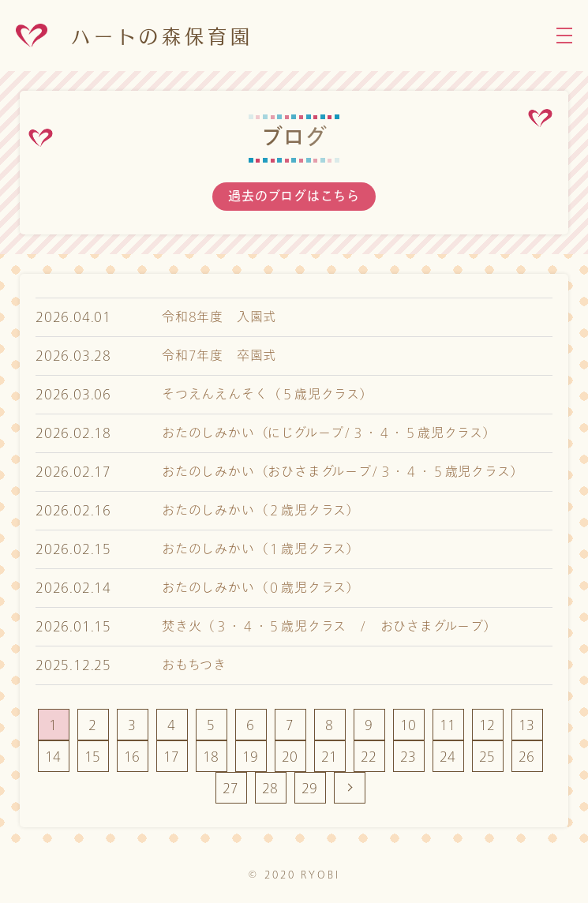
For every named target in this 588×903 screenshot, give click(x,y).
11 (448, 725)
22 (369, 757)
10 (409, 725)
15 (93, 757)
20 (290, 757)
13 (527, 725)
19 (251, 757)
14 (54, 757)
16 (133, 757)
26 (527, 757)
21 (330, 757)
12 (488, 725)
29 (310, 788)
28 (271, 788)
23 (409, 757)
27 (231, 788)
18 (212, 757)
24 (448, 757)
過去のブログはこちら (294, 197)
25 (488, 757)
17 (172, 757)
